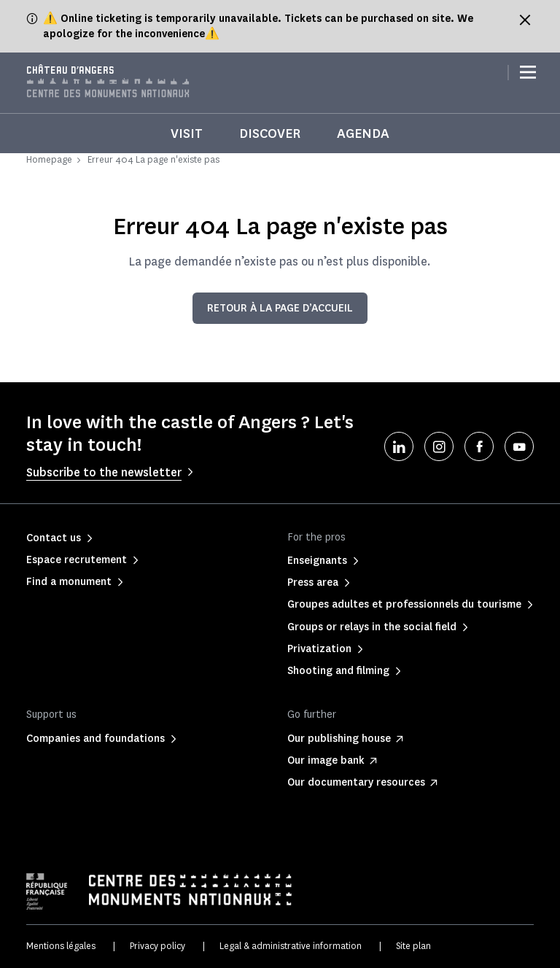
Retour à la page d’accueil (280, 308)
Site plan (413, 946)
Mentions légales (61, 946)
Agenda (363, 133)
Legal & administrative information (291, 946)
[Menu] (528, 73)
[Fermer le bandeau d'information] (525, 20)
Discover (270, 133)
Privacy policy (157, 946)
